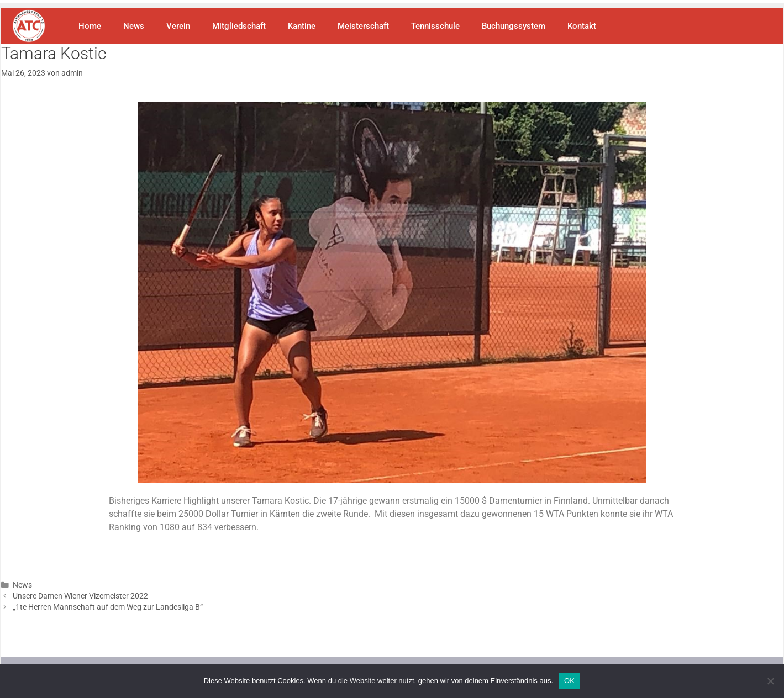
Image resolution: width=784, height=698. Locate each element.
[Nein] (770, 681)
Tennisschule (435, 26)
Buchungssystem (514, 26)
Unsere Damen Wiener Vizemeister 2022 (80, 596)
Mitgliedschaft (239, 26)
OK (569, 681)
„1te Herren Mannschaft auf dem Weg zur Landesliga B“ (108, 607)
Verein (178, 26)
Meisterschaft (363, 26)
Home (90, 26)
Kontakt (582, 26)
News (134, 26)
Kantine (302, 26)
